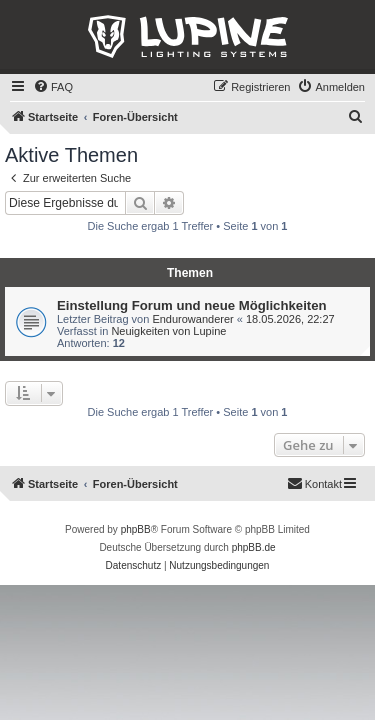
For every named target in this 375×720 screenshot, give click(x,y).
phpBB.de (254, 547)
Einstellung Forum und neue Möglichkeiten (192, 305)
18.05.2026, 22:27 (290, 319)
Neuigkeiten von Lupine (168, 331)
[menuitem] (53, 87)
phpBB (136, 529)
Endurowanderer (192, 319)
